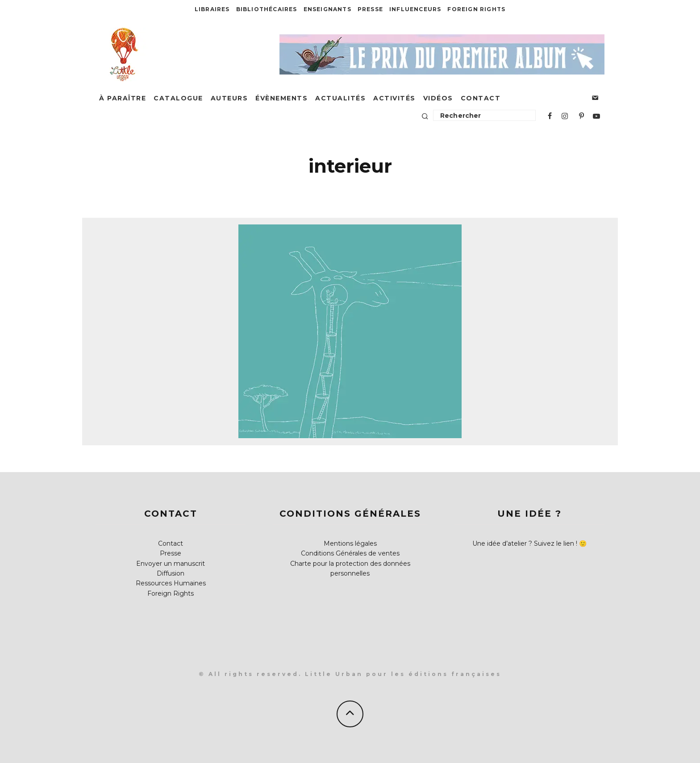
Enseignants (327, 9)
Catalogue (178, 98)
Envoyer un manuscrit (171, 564)
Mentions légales (350, 543)
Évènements (281, 98)
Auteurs (229, 98)
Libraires (212, 9)
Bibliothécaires (267, 9)
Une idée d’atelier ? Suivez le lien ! (525, 543)
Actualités (340, 98)
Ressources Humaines (171, 583)
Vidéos (438, 98)
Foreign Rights (476, 9)
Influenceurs (415, 9)
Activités (394, 98)
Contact (481, 98)
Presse (370, 9)
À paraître (123, 98)
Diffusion (171, 573)
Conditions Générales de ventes (350, 553)
